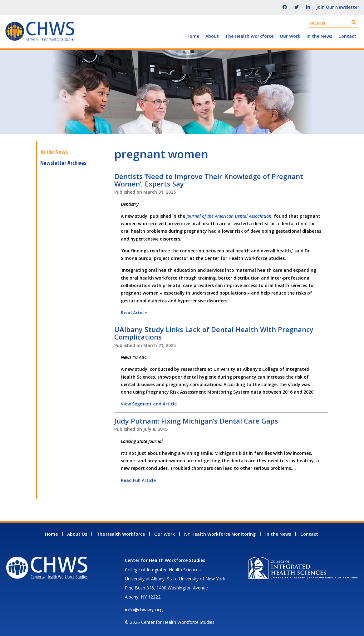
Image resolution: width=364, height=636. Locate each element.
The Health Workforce (249, 36)
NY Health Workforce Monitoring (220, 534)
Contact (347, 36)
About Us (77, 534)
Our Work (290, 36)
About (212, 36)
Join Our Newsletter (338, 7)
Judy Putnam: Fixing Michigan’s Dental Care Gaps (196, 421)
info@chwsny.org (144, 610)
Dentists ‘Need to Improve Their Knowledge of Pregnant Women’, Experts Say (209, 180)
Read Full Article (138, 480)
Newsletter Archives (63, 163)
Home (193, 36)
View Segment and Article (149, 404)
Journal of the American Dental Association (229, 216)
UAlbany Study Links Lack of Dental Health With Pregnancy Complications (214, 333)
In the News (319, 36)
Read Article (134, 313)
